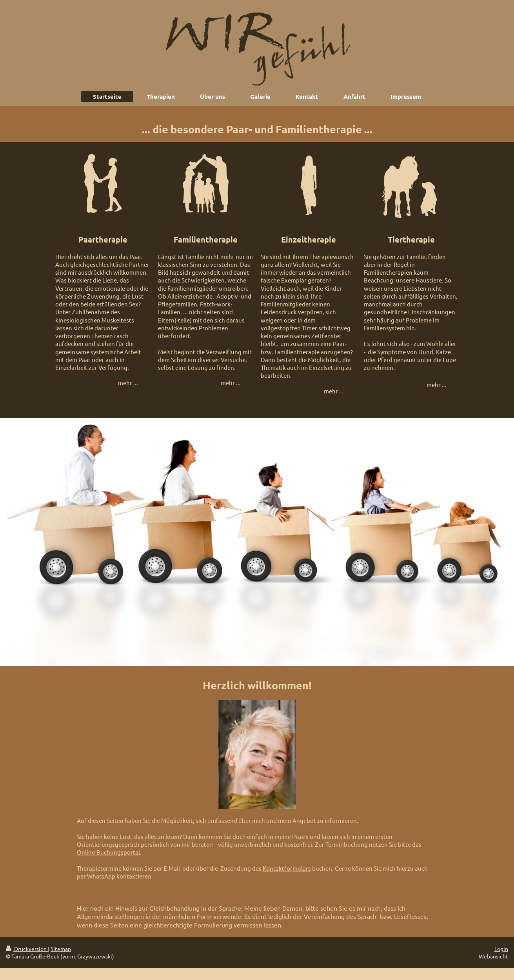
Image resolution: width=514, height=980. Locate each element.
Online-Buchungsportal (108, 852)
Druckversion (27, 949)
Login (501, 949)
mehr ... (128, 383)
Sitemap (61, 949)
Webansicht (493, 956)
